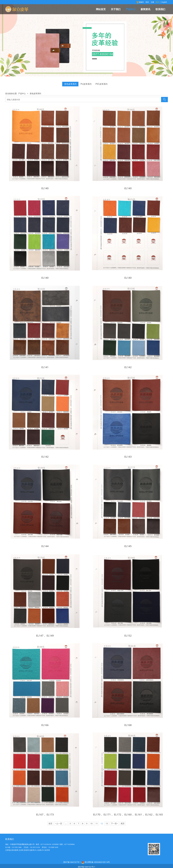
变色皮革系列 (70, 84)
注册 (152, 2)
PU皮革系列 (86, 84)
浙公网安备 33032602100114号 (97, 856)
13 (107, 818)
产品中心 (131, 9)
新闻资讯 (145, 9)
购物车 (140, 2)
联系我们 (160, 9)
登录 (147, 2)
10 (91, 818)
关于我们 (116, 9)
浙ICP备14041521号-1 (72, 856)
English (164, 2)
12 (102, 818)
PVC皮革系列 (101, 84)
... (66, 818)
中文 (157, 2)
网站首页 (101, 9)
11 (97, 818)
